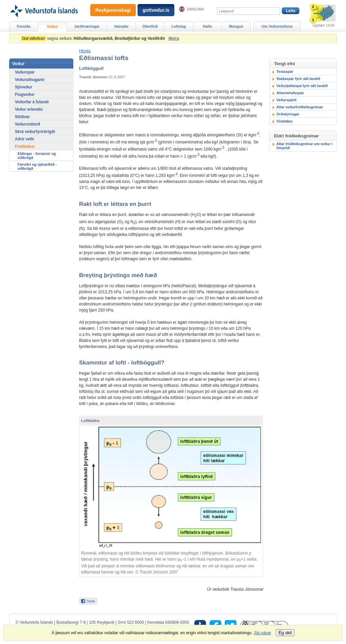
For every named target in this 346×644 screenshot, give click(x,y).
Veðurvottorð (28, 124)
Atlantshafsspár (290, 93)
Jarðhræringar (87, 26)
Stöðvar (22, 117)
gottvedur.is (156, 10)
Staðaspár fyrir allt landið (298, 79)
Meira (174, 38)
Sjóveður (23, 87)
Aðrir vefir (24, 139)
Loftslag (179, 26)
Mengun (236, 26)
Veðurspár (25, 72)
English (195, 9)
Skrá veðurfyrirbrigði (35, 132)
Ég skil (285, 633)
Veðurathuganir (30, 80)
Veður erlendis (29, 109)
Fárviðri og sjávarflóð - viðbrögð (37, 166)
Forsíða (24, 26)
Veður (52, 27)
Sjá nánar (262, 633)
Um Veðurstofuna (277, 26)
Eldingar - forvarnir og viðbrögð (37, 156)
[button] (85, 51)
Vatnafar (121, 26)
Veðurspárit (286, 100)
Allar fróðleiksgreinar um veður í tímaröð (304, 146)
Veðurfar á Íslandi (32, 102)
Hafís (208, 26)
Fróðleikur (25, 146)
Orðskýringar (288, 114)
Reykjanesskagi (113, 10)
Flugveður (25, 95)
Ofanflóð (150, 26)
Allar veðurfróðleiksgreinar (300, 107)
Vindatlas (285, 121)
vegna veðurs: (94, 38)
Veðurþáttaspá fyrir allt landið (302, 86)
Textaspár (285, 72)
